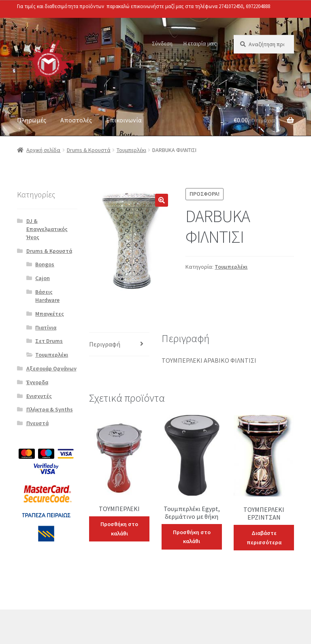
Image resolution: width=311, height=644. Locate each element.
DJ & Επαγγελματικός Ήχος (47, 229)
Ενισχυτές (39, 396)
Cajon (43, 278)
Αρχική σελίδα (43, 150)
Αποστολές (76, 120)
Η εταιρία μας (200, 43)
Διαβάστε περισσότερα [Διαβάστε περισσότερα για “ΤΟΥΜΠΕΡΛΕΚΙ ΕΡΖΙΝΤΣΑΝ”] (264, 538)
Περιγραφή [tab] (105, 344)
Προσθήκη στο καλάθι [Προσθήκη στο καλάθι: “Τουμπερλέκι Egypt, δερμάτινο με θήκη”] (192, 537)
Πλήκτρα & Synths (50, 409)
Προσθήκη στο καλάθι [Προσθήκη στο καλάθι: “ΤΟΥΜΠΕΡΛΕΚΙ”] (119, 529)
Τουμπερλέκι (131, 150)
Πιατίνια (46, 327)
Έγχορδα (37, 382)
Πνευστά (37, 423)
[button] (162, 200)
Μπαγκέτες (50, 314)
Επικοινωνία (124, 120)
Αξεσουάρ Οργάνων (51, 368)
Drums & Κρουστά (89, 150)
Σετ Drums (49, 341)
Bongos (45, 264)
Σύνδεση (162, 43)
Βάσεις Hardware (47, 296)
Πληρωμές (32, 120)
